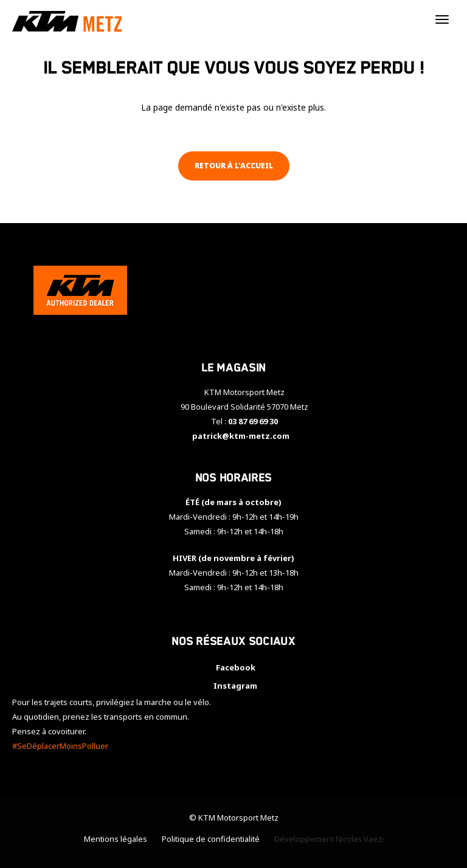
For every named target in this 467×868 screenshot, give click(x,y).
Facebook (234, 667)
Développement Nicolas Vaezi (329, 839)
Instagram (233, 686)
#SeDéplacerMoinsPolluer (60, 746)
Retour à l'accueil (234, 166)
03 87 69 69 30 (253, 421)
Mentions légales (116, 839)
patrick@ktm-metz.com (241, 436)
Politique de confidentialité (211, 839)
